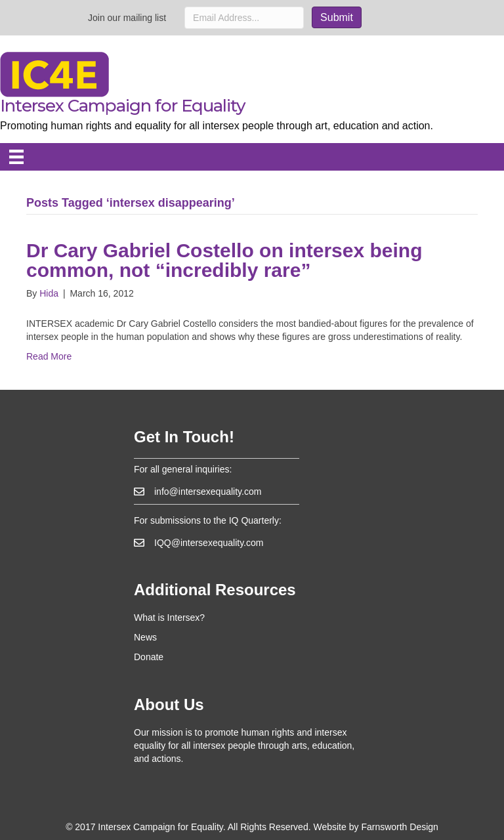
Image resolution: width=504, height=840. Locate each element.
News (145, 637)
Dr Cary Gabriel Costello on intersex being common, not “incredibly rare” (224, 260)
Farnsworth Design (400, 827)
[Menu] (16, 157)
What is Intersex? (169, 618)
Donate (149, 657)
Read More (49, 356)
